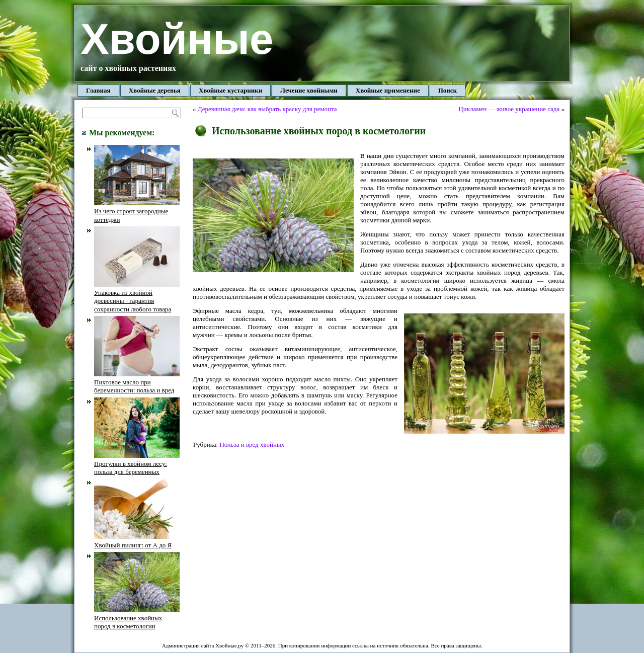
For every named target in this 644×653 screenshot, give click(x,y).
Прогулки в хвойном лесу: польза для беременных (137, 464)
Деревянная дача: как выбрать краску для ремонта (267, 109)
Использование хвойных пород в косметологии (137, 618)
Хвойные (177, 39)
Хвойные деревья (155, 90)
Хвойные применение (388, 90)
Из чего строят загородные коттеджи (137, 211)
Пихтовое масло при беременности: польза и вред (137, 382)
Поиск (448, 90)
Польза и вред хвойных (252, 444)
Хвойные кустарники (230, 90)
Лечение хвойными (309, 90)
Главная (98, 90)
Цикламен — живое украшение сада (509, 109)
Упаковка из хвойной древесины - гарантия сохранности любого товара (137, 297)
